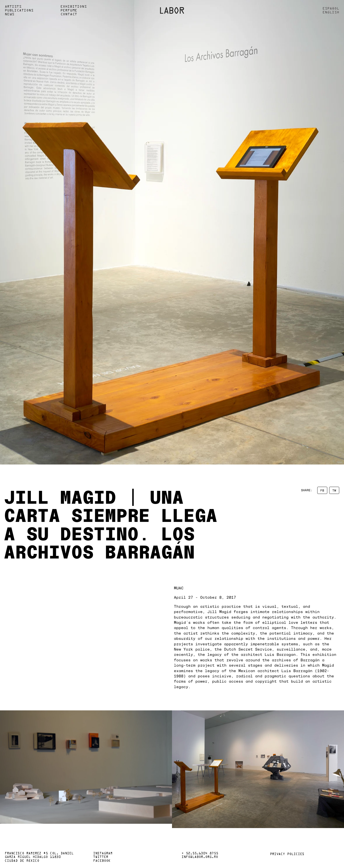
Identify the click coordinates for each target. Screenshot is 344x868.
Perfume (69, 11)
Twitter (101, 857)
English (331, 12)
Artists (13, 7)
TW (334, 490)
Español (331, 9)
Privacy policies (287, 854)
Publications (19, 11)
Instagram (103, 854)
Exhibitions (74, 7)
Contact (69, 14)
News (10, 14)
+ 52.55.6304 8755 (200, 854)
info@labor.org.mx (200, 857)
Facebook (102, 861)
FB (322, 490)
